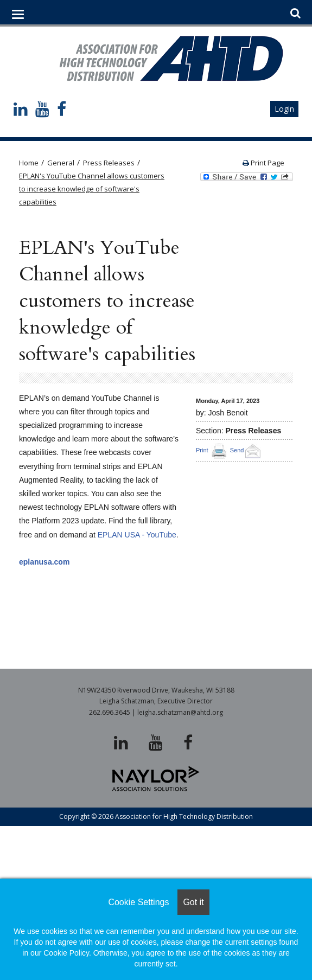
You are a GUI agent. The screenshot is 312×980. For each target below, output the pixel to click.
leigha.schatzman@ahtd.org (180, 712)
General (61, 163)
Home (29, 163)
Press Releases (109, 163)
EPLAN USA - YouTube (137, 535)
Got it (193, 902)
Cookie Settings (138, 902)
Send (247, 450)
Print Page (263, 163)
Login (284, 109)
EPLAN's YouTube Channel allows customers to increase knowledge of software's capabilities (92, 189)
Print (202, 450)
